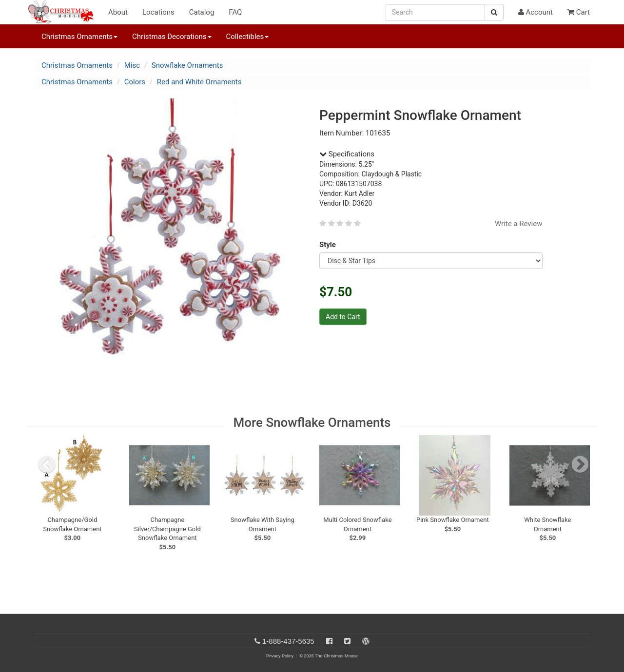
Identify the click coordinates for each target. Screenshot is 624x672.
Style (329, 245)
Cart (579, 12)
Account (536, 12)
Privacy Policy (280, 656)
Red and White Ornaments (199, 82)
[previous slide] (47, 464)
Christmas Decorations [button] (172, 37)
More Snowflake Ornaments (312, 422)
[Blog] (366, 641)
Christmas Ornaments (77, 65)
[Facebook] (329, 641)
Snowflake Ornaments (187, 65)
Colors (135, 82)
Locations (158, 12)
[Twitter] (347, 641)
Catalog (202, 12)
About (118, 12)
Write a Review (519, 224)
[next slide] (580, 464)
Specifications (347, 154)
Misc (132, 65)
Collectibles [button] (248, 37)
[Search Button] (494, 12)
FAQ (235, 12)
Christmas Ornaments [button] (79, 37)
